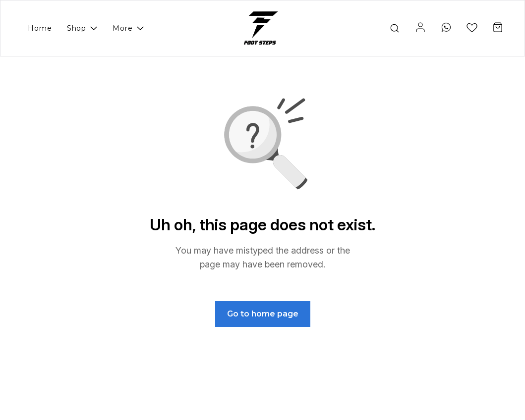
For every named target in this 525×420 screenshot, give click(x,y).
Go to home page (263, 314)
